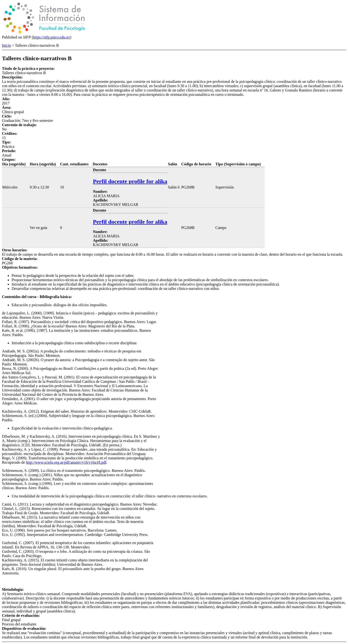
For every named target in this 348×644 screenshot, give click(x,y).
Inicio (6, 45)
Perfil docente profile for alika (130, 181)
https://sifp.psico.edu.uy (51, 37)
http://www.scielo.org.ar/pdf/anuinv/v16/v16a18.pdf (66, 462)
